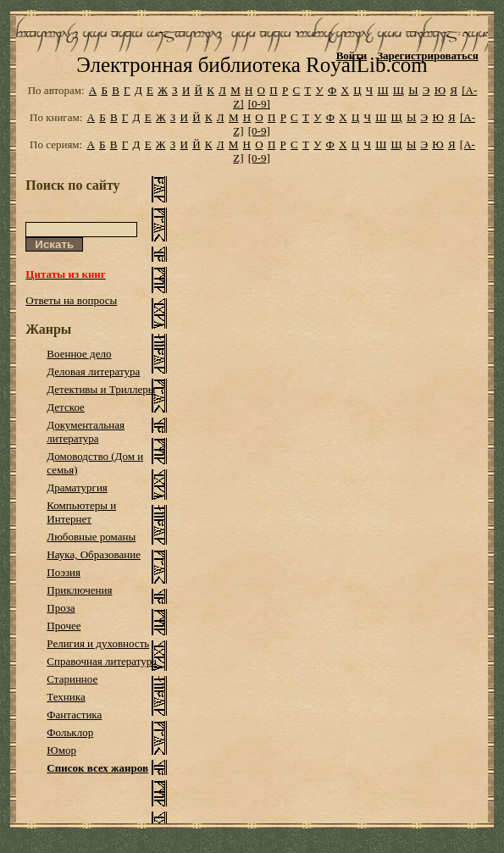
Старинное (72, 679)
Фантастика (74, 715)
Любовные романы (91, 537)
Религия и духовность (98, 643)
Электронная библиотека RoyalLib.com (252, 65)
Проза (61, 608)
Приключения (79, 590)
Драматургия (77, 487)
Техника (66, 697)
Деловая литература (93, 371)
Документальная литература (86, 432)
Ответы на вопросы (71, 300)
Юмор (61, 750)
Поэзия (64, 572)
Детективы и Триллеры (101, 389)
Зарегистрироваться (427, 55)
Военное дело (79, 354)
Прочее (64, 626)
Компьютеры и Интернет (81, 512)
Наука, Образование (94, 554)
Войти (352, 55)
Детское (66, 407)
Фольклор (70, 732)
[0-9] (259, 104)
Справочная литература (102, 661)
